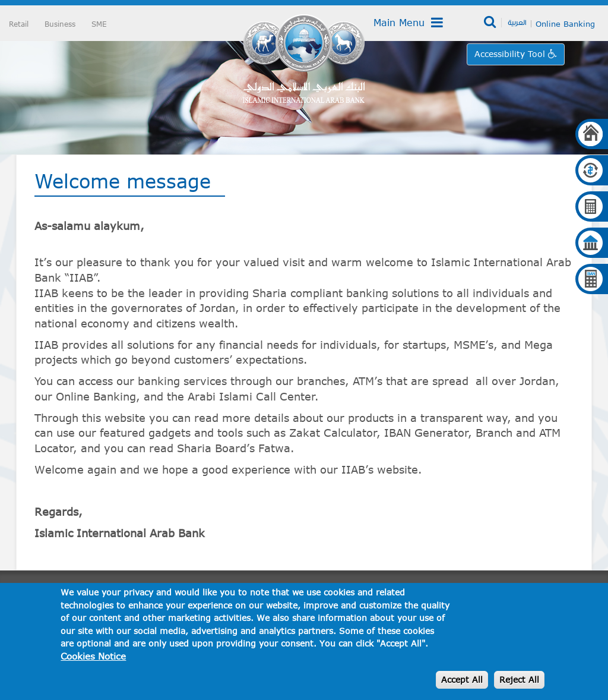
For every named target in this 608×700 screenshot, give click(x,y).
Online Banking (565, 24)
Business (60, 24)
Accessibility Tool (511, 54)
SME (99, 24)
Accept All (462, 679)
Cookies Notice (93, 656)
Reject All (519, 679)
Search (491, 23)
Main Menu (408, 23)
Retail (19, 24)
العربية (517, 22)
